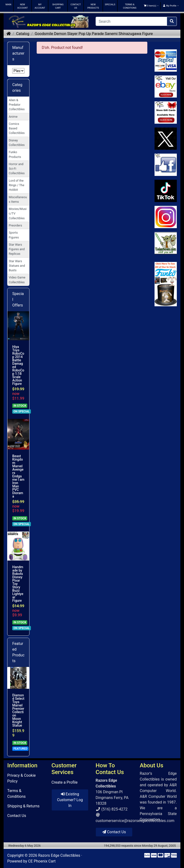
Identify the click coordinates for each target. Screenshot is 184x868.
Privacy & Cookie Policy (21, 778)
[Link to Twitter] (166, 139)
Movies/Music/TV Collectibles (17, 213)
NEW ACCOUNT (23, 6)
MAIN (8, 4)
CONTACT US (76, 6)
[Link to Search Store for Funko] (166, 284)
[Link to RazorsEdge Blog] (166, 191)
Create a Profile (65, 782)
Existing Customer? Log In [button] (70, 800)
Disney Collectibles (17, 143)
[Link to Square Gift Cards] (166, 113)
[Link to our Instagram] (166, 217)
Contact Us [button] (114, 832)
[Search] (131, 21)
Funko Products (15, 154)
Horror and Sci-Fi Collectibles (17, 169)
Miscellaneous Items (18, 199)
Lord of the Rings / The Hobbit (16, 185)
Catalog (23, 34)
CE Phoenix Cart (42, 861)
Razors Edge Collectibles (59, 855)
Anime (13, 117)
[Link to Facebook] (166, 165)
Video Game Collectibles (17, 280)
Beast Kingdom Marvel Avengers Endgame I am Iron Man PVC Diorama (18, 476)
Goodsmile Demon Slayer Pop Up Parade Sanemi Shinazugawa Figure (94, 34)
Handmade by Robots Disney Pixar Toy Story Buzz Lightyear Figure (18, 584)
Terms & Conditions (16, 794)
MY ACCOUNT (40, 6)
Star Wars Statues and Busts (17, 266)
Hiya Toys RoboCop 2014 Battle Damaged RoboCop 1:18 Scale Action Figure (18, 365)
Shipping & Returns (23, 806)
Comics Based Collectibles (17, 128)
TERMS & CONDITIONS (130, 6)
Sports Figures (14, 235)
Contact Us (17, 816)
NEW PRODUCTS (93, 6)
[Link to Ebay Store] (166, 87)
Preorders (15, 225)
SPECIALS (110, 4)
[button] (151, 6)
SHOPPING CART (58, 6)
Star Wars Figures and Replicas (17, 249)
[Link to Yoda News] (166, 243)
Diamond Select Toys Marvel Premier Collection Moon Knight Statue (18, 710)
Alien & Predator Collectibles (17, 105)
